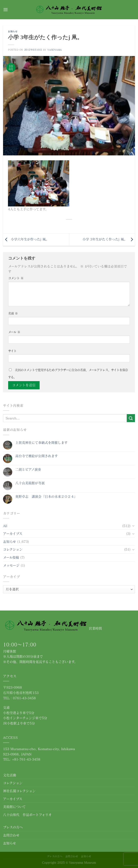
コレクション (13, 549)
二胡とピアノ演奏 (28, 469)
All (5, 526)
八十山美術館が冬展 (30, 483)
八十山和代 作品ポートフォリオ (27, 815)
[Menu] (6, 10)
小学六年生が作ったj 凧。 (26, 239)
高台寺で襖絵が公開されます (37, 456)
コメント (16, 278)
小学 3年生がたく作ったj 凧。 (109, 239)
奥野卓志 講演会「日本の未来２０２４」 (46, 496)
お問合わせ (11, 835)
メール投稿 (11, 557)
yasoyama (55, 50)
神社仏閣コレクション (19, 791)
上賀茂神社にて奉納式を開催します (41, 443)
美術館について (14, 807)
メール (14, 332)
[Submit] (131, 418)
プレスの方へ (13, 827)
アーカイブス (13, 534)
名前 (13, 313)
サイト (12, 351)
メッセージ (11, 565)
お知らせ (13, 31)
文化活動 (10, 775)
